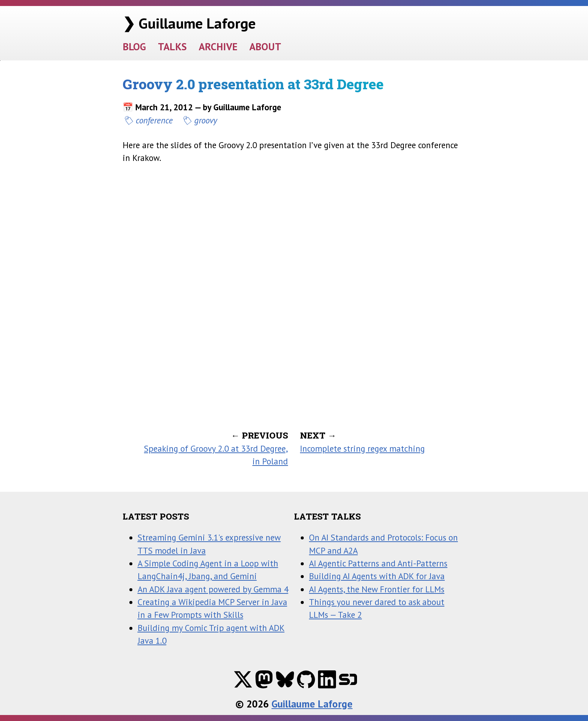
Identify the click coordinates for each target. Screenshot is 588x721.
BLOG (134, 46)
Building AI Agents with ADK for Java (377, 576)
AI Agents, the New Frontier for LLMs (377, 589)
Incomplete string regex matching (362, 448)
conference (154, 120)
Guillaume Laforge (312, 704)
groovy (206, 120)
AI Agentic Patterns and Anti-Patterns (378, 563)
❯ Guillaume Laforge (189, 23)
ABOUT (265, 46)
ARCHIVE (218, 46)
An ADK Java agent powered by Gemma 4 (213, 589)
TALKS (172, 46)
